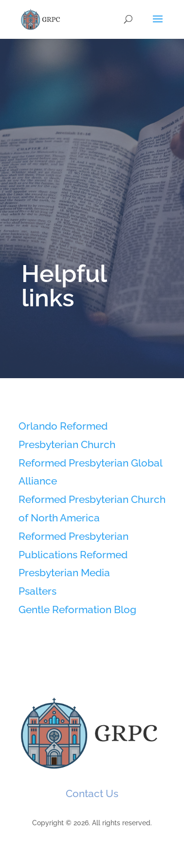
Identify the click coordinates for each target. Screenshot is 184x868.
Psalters (37, 591)
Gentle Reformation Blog (77, 609)
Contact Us (92, 793)
